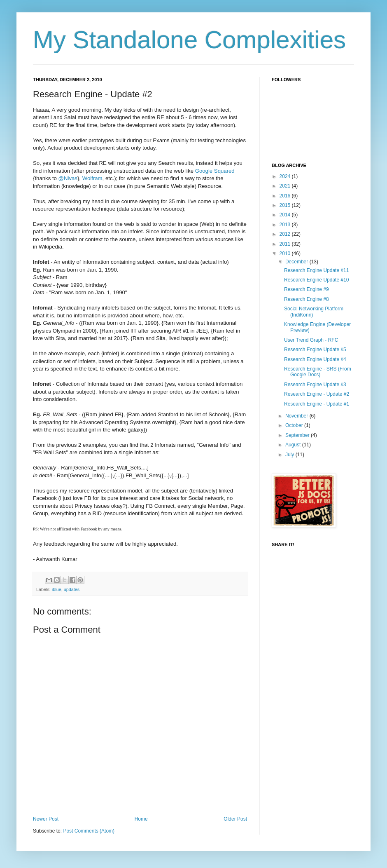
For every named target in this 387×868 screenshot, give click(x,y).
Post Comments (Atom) (89, 831)
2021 (286, 186)
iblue (57, 589)
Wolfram (92, 178)
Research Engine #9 (307, 289)
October (295, 425)
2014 (286, 215)
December (297, 262)
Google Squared (215, 171)
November (297, 416)
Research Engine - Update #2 (317, 394)
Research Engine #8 (307, 299)
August (294, 445)
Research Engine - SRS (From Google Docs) (318, 372)
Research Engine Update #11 (316, 270)
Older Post (235, 819)
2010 (286, 253)
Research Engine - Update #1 (317, 404)
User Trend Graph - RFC (311, 340)
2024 (286, 176)
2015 (286, 205)
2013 (286, 225)
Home (141, 819)
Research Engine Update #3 (315, 385)
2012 (286, 234)
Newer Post (46, 819)
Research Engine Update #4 (315, 359)
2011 (286, 244)
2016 (286, 196)
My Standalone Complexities (189, 40)
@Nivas (68, 178)
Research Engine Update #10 (316, 280)
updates (72, 589)
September (298, 435)
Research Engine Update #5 (315, 350)
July (290, 455)
